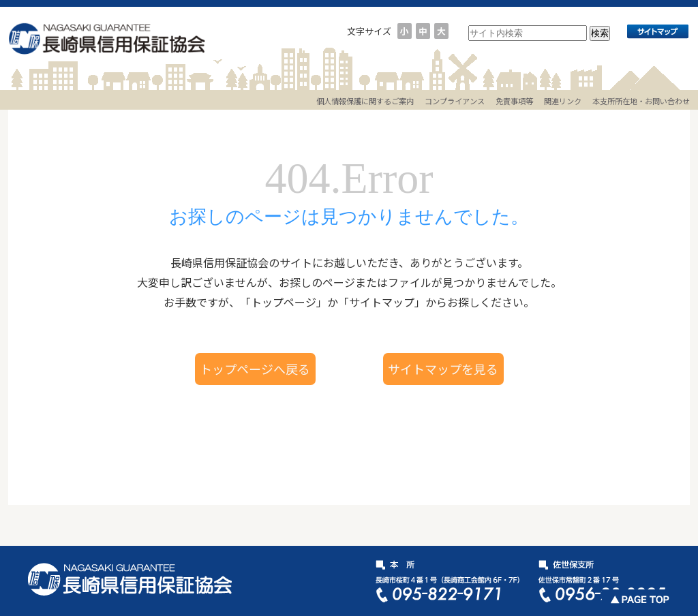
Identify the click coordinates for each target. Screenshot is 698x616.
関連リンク (563, 101)
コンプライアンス (455, 101)
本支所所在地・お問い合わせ (641, 101)
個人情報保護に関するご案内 (365, 101)
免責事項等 (514, 101)
